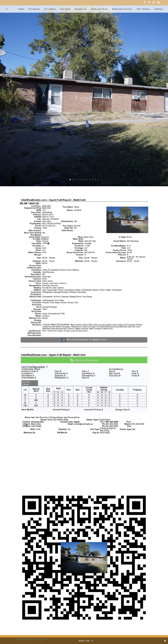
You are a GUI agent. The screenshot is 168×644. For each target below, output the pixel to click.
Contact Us (81, 9)
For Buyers (34, 9)
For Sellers (50, 9)
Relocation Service (122, 9)
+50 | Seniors (143, 9)
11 (98, 180)
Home (21, 9)
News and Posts (99, 9)
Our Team (65, 9)
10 (95, 180)
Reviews (159, 9)
